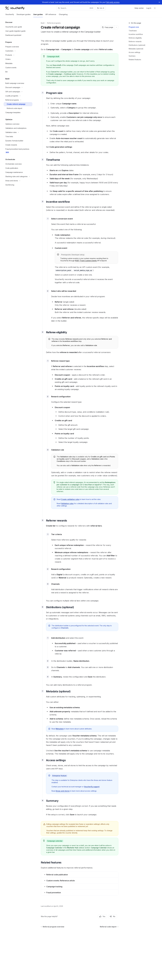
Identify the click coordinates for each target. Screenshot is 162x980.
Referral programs (54, 23)
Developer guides (24, 15)
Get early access (113, 2)
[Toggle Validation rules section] (18, 132)
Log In (149, 8)
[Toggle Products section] (18, 55)
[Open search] (75, 8)
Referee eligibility (135, 38)
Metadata (60, 729)
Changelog (63, 15)
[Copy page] (107, 27)
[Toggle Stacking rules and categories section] (18, 176)
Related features (135, 60)
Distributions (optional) (137, 45)
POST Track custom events (86, 261)
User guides (38, 15)
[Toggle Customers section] (18, 51)
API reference (51, 15)
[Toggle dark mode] (155, 8)
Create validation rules (70, 499)
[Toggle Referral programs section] (18, 100)
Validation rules (67, 503)
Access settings (134, 52)
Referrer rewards (135, 41)
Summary (132, 56)
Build (43, 23)
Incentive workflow (136, 34)
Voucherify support (92, 787)
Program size (134, 27)
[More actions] (116, 27)
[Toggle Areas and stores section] (18, 181)
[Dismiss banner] (159, 2)
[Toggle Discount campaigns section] (18, 87)
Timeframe (133, 31)
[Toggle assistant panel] (101, 8)
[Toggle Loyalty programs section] (18, 96)
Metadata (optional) (136, 49)
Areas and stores (63, 791)
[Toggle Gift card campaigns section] (18, 92)
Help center (139, 8)
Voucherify (10, 15)
